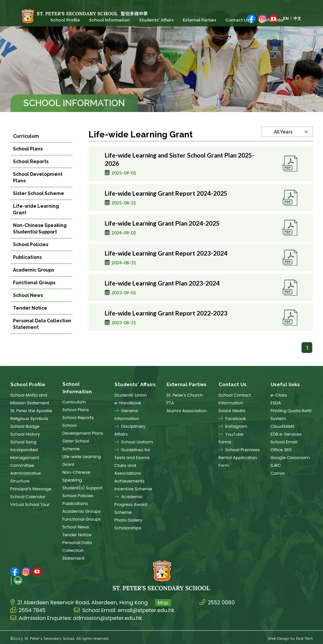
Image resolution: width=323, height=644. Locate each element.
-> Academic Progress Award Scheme (131, 504)
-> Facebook (232, 419)
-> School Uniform (134, 442)
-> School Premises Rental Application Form (239, 458)
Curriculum (26, 146)
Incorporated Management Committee (25, 458)
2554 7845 (32, 608)
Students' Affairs (156, 20)
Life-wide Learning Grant (36, 219)
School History (25, 434)
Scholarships (128, 528)
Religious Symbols (29, 419)
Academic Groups (34, 280)
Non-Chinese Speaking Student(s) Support (40, 238)
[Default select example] (287, 149)
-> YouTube (231, 434)
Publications (27, 267)
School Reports (31, 171)
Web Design (279, 636)
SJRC (276, 465)
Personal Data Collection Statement (42, 334)
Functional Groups (34, 292)
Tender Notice (30, 318)
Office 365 (281, 450)
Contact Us (237, 20)
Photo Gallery (128, 520)
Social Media (232, 411)
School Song (23, 442)
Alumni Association (187, 411)
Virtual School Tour (30, 504)
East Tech (304, 636)
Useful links (271, 20)
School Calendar (28, 497)
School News (28, 305)
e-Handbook (128, 403)
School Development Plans (38, 187)
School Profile (65, 20)
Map (163, 600)
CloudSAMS (283, 426)
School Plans (28, 159)
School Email (284, 442)
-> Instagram (233, 426)
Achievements (130, 481)
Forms (225, 442)
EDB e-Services (286, 434)
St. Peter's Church (185, 395)
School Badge (25, 426)
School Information (109, 20)
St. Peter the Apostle (31, 411)
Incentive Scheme (133, 489)
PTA (170, 403)
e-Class (279, 395)
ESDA (276, 403)
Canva (278, 473)
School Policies (31, 254)
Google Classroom (290, 458)
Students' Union (131, 395)
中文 (297, 18)
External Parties (199, 20)
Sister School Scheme (39, 203)
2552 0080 (221, 600)
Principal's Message (31, 489)
